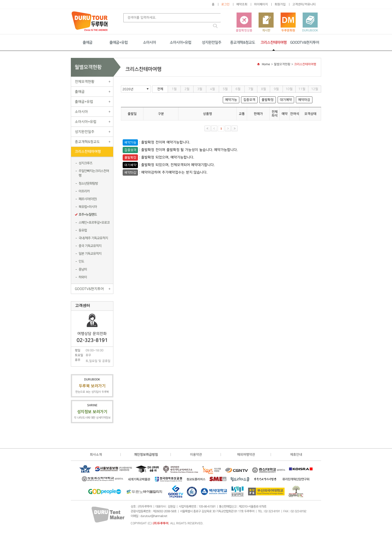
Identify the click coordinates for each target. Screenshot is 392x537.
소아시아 (149, 42)
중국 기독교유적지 (90, 246)
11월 (302, 89)
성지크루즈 (85, 163)
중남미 (83, 269)
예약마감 (304, 100)
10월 (289, 89)
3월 (200, 89)
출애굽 (87, 42)
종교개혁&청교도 (243, 42)
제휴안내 (296, 455)
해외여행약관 (246, 455)
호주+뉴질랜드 (88, 214)
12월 (315, 89)
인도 (81, 261)
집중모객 (249, 100)
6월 (238, 89)
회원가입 (280, 4)
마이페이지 (261, 4)
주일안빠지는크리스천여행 (94, 173)
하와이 (83, 277)
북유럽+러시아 (88, 207)
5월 (225, 89)
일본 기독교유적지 (90, 254)
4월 (213, 89)
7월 (251, 89)
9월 (276, 89)
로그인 (225, 4)
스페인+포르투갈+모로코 (94, 223)
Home (266, 64)
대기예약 (286, 100)
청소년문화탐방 (88, 183)
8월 (264, 89)
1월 (174, 89)
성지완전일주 (212, 42)
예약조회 (242, 4)
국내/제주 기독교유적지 (93, 238)
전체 (160, 89)
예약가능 (231, 100)
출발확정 (268, 100)
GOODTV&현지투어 (305, 42)
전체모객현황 (85, 82)
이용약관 (196, 455)
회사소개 (96, 455)
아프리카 (84, 191)
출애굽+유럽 (119, 42)
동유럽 (83, 230)
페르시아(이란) (88, 199)
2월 (187, 89)
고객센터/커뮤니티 (304, 4)
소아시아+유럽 (180, 42)
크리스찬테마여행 (274, 42)
